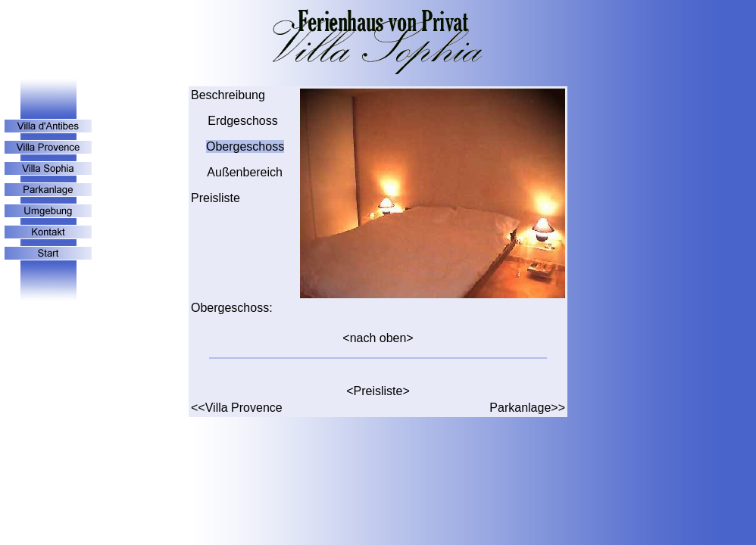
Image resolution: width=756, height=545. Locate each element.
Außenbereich (245, 172)
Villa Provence (244, 408)
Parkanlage (520, 408)
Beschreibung (228, 95)
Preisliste (216, 198)
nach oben (378, 338)
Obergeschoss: (232, 308)
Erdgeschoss (241, 121)
